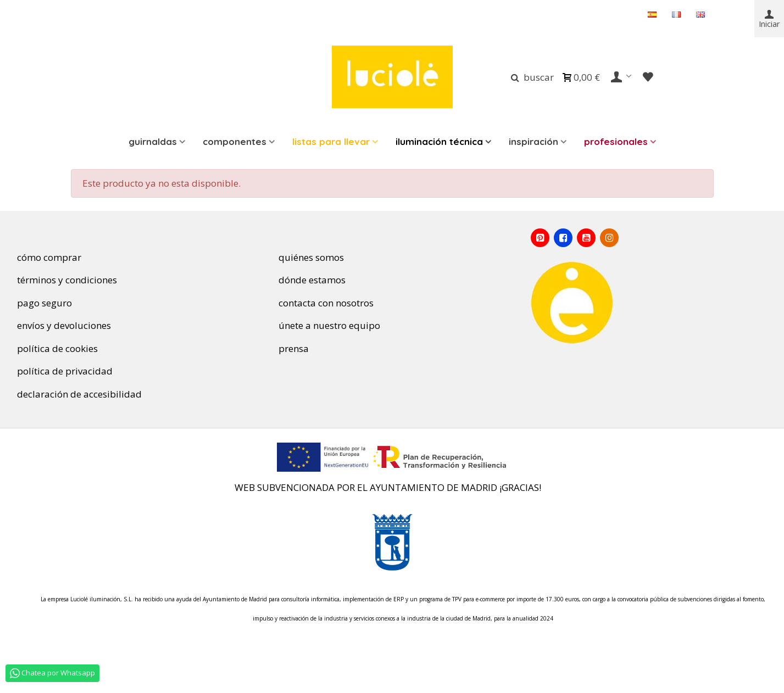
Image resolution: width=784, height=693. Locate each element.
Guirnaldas (153, 141)
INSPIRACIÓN (533, 141)
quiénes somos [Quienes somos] (307, 257)
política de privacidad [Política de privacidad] (63, 371)
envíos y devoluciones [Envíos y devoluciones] (60, 325)
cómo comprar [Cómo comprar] (45, 257)
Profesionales (616, 141)
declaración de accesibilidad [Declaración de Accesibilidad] (75, 394)
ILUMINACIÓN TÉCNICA (439, 141)
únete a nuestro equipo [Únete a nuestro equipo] (326, 325)
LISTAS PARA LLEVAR (331, 141)
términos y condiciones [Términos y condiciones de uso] (63, 280)
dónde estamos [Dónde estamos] (308, 280)
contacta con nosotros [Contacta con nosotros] (326, 303)
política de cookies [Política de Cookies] (55, 348)
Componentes (235, 141)
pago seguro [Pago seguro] (40, 303)
